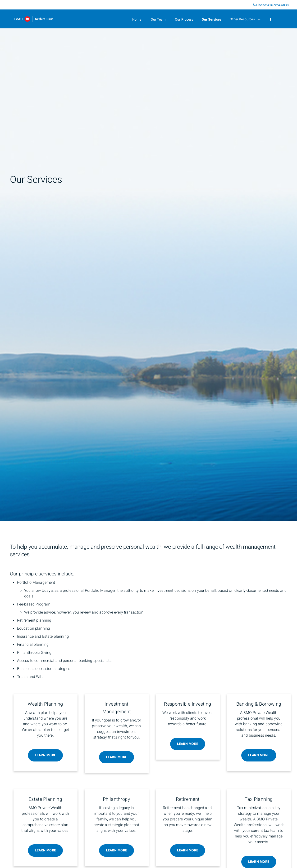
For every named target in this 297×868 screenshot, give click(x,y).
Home (137, 20)
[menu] (271, 20)
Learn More (46, 755)
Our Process (184, 20)
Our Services (212, 20)
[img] (148, 260)
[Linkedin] (249, 5)
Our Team (158, 20)
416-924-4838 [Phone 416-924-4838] (278, 5)
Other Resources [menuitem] (245, 19)
